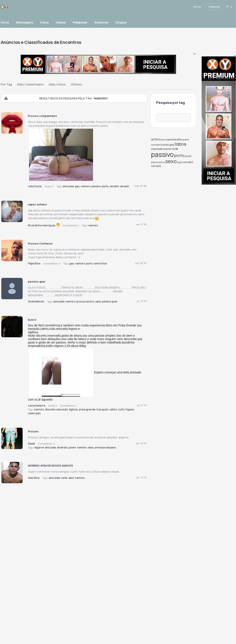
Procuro (33, 431)
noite (64, 478)
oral (175, 149)
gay (77, 186)
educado (62, 409)
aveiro (186, 140)
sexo (98, 301)
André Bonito (36, 301)
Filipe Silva (34, 263)
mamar (167, 149)
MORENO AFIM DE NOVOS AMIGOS (50, 466)
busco (32, 320)
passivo (96, 186)
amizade (68, 186)
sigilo (180, 162)
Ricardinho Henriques (42, 225)
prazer (188, 156)
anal (174, 139)
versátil (114, 186)
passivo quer (37, 281)
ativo (180, 139)
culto (121, 409)
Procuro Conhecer (40, 243)
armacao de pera (105, 447)
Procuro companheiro (42, 116)
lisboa (180, 144)
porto (105, 186)
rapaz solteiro (37, 204)
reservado (34, 413)
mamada (157, 149)
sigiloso (73, 409)
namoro (86, 186)
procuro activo (85, 301)
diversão (62, 447)
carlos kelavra (37, 406)
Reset (31, 444)
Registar (214, 7)
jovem (72, 447)
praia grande (87, 409)
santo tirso (100, 263)
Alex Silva (34, 478)
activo (156, 139)
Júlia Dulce (35, 186)
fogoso (130, 409)
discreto (50, 409)
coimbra (156, 145)
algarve (39, 447)
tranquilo (102, 409)
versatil (124, 186)
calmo (113, 409)
